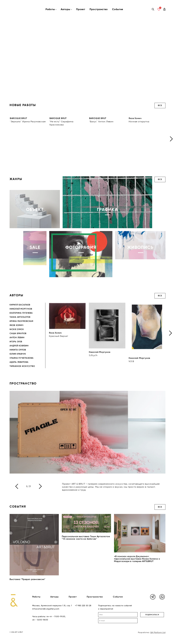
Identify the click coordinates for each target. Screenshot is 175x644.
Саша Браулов (18, 333)
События (118, 9)
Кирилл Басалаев (20, 305)
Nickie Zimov (17, 329)
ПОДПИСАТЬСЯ (152, 615)
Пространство (99, 9)
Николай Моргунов (21, 309)
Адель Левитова (19, 362)
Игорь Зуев (16, 342)
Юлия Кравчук (18, 354)
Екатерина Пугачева (21, 313)
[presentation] (171, 139)
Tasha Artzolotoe (20, 317)
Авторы (54, 597)
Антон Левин (17, 337)
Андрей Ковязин (19, 346)
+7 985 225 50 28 (83, 606)
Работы (36, 597)
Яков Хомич (16, 325)
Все (160, 105)
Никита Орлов (18, 350)
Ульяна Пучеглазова (22, 358)
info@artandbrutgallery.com (46, 609)
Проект (81, 9)
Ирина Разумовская (21, 321)
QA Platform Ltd (158, 632)
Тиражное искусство (22, 366)
